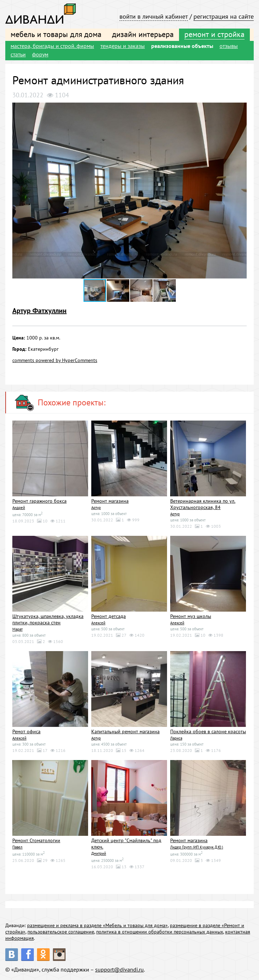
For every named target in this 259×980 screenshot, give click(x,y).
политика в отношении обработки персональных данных (160, 932)
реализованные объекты (182, 46)
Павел (17, 847)
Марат (17, 629)
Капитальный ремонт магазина (125, 731)
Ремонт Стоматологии (36, 840)
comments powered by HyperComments (55, 360)
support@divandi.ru (119, 969)
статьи (18, 54)
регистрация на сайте (224, 16)
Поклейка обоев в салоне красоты (208, 731)
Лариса (176, 738)
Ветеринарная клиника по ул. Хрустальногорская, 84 (203, 504)
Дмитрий (99, 853)
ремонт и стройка (214, 34)
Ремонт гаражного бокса (39, 501)
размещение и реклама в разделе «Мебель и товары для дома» (97, 925)
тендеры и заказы (123, 46)
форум (40, 54)
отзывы (229, 46)
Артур (96, 508)
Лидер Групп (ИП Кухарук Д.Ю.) (197, 847)
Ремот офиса (26, 731)
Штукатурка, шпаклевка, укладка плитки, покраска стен (48, 619)
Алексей (98, 623)
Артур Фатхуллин (39, 311)
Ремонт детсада (109, 616)
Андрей (19, 508)
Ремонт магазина (110, 501)
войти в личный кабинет (154, 16)
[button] (240, 109)
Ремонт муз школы (191, 616)
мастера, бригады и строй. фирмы (52, 46)
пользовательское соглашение (61, 932)
